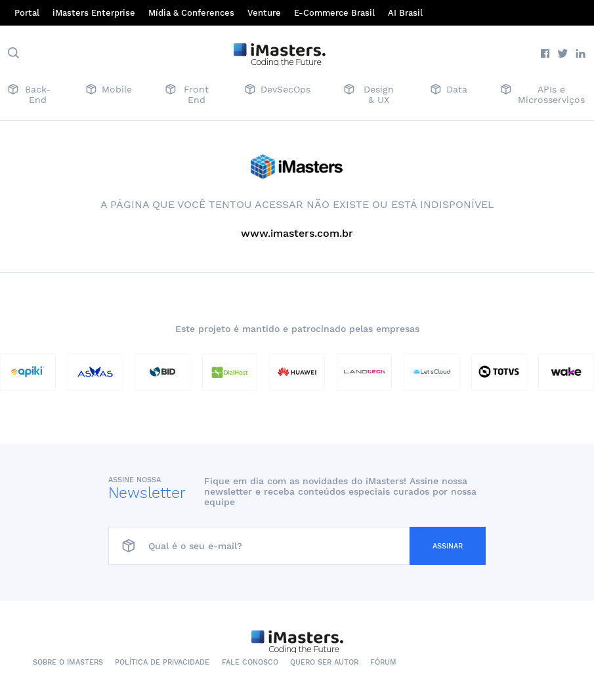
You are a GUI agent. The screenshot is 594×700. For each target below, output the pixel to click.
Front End (187, 94)
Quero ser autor (324, 662)
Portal (27, 13)
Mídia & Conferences (191, 13)
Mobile (109, 90)
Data (449, 90)
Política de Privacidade (162, 662)
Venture (264, 13)
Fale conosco (250, 662)
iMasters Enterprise (94, 13)
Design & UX (369, 94)
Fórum (383, 662)
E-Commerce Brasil (334, 13)
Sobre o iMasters (68, 662)
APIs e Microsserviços (543, 94)
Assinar (448, 546)
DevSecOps (278, 90)
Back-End (29, 94)
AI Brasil (405, 13)
